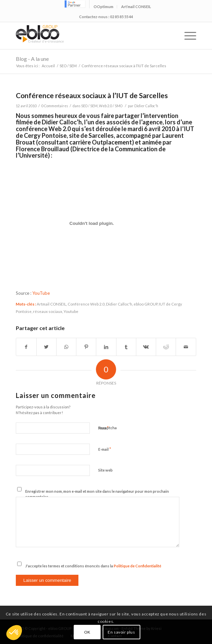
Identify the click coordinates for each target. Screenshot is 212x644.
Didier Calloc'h (146, 106)
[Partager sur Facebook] (26, 347)
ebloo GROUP (146, 304)
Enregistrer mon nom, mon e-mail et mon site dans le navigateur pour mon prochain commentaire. (97, 494)
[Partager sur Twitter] (46, 347)
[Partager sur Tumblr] (126, 347)
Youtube (71, 311)
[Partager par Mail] (186, 347)
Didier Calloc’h (62, 122)
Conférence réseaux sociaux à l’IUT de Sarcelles (92, 95)
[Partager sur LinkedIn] (106, 347)
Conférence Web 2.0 (86, 304)
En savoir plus (121, 632)
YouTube (41, 293)
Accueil (48, 66)
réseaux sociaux (48, 311)
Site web (105, 470)
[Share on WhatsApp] (66, 347)
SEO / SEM (68, 66)
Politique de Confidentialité (137, 566)
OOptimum (103, 7)
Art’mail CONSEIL (136, 7)
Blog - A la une (32, 59)
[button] (14, 633)
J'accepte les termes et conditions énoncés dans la (93, 566)
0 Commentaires (55, 106)
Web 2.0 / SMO (111, 106)
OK (87, 632)
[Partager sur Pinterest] (86, 347)
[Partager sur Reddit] (166, 347)
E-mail (105, 449)
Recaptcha (108, 428)
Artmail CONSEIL (51, 304)
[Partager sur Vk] (146, 347)
